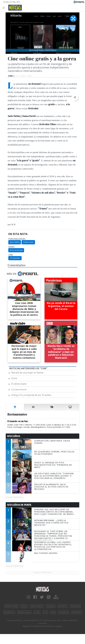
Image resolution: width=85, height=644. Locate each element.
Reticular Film (16, 250)
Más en (22, 274)
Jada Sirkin (15, 242)
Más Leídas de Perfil (19, 505)
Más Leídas (14, 436)
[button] (75, 97)
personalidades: (17, 239)
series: (12, 247)
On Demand (15, 258)
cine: (11, 255)
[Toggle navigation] (4, 8)
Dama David (28, 242)
